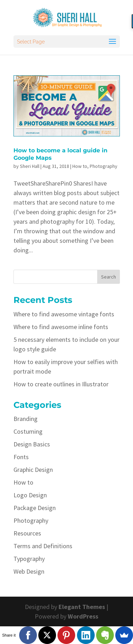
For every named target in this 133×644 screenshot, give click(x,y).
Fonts (21, 457)
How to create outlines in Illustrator (61, 384)
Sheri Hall (30, 166)
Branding (26, 419)
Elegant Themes (82, 607)
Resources (27, 533)
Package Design (35, 508)
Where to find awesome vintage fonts (64, 314)
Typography (29, 559)
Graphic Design (33, 470)
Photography (104, 166)
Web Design (29, 571)
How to (80, 166)
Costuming (28, 431)
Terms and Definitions (43, 546)
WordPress (83, 616)
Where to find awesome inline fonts (61, 327)
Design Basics (32, 444)
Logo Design (30, 495)
